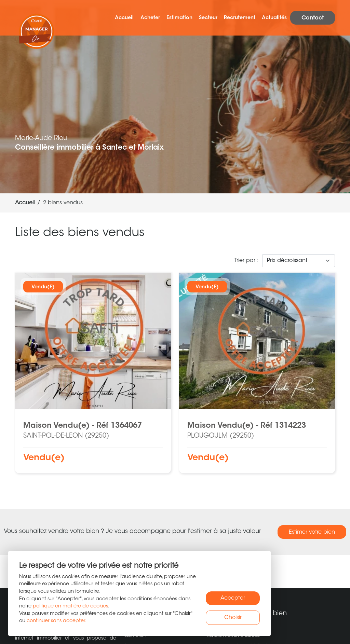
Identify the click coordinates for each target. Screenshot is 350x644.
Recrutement (240, 18)
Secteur (208, 18)
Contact (313, 18)
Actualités (274, 18)
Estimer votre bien (312, 532)
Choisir (233, 618)
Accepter (233, 598)
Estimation (179, 18)
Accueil (124, 18)
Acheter (150, 18)
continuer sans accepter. (57, 621)
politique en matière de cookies (70, 606)
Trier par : (247, 261)
